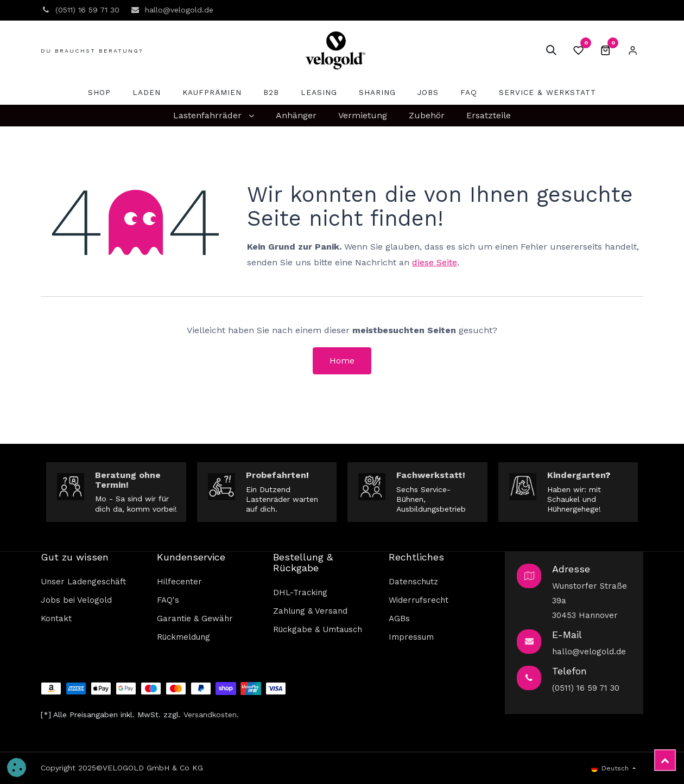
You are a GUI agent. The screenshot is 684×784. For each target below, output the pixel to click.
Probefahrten (276, 475)
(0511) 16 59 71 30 (586, 688)
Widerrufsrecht (419, 600)
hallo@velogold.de (589, 652)
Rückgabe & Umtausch (318, 629)
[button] (551, 50)
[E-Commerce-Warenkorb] (605, 50)
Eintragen (632, 50)
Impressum (411, 637)
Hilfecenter (179, 582)
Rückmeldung (183, 637)
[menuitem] (99, 93)
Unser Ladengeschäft (83, 582)
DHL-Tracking (300, 592)
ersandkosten (212, 715)
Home (342, 361)
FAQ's (168, 600)
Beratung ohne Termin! (128, 480)
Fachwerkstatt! (431, 475)
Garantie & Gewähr (195, 619)
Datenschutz (413, 582)
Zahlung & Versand (310, 611)
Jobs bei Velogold (76, 600)
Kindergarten (576, 475)
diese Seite (435, 262)
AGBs (399, 619)
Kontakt (56, 619)
